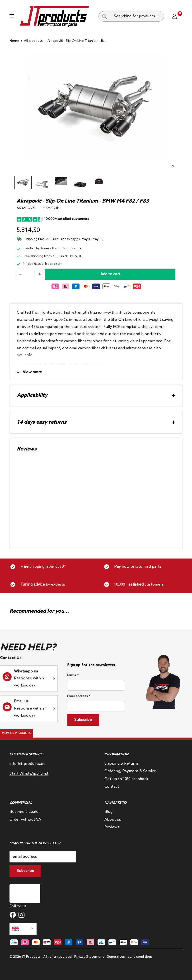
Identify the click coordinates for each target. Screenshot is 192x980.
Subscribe (83, 720)
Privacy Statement (89, 957)
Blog (108, 812)
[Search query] (104, 16)
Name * (73, 675)
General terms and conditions (130, 957)
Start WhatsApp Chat (29, 774)
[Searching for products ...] (137, 16)
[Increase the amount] (39, 274)
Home (14, 41)
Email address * (79, 696)
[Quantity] (30, 274)
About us (113, 820)
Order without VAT (26, 820)
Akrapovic (26, 208)
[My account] (174, 16)
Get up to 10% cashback (126, 779)
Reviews (112, 827)
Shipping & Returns (122, 764)
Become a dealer (25, 812)
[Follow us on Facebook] (13, 915)
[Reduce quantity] (20, 274)
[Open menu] (12, 16)
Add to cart (110, 274)
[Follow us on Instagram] (21, 915)
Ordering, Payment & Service (130, 771)
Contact (112, 787)
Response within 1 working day (30, 679)
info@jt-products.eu (28, 764)
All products (33, 41)
